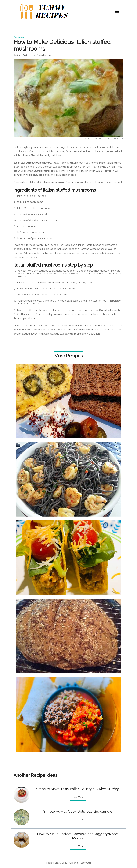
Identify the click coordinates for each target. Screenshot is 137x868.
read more (78, 797)
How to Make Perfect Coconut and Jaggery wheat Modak (78, 836)
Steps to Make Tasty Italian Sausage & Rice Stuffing (78, 789)
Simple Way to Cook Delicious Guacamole (78, 811)
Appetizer (19, 37)
